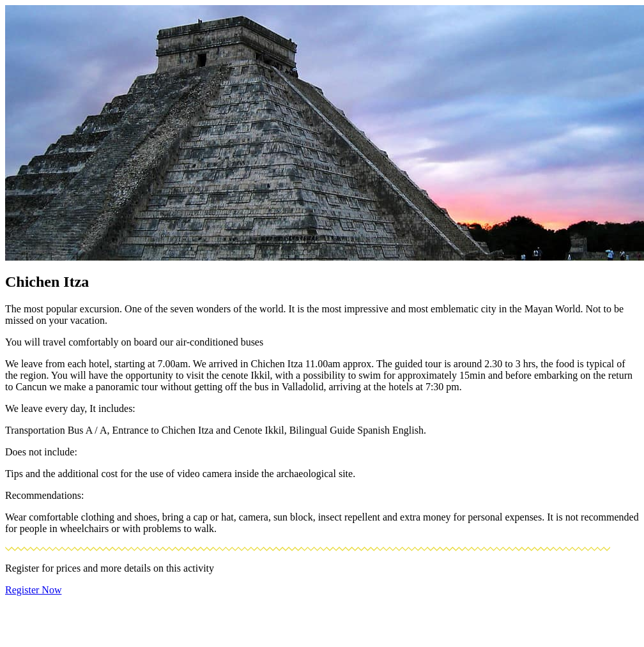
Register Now (33, 590)
